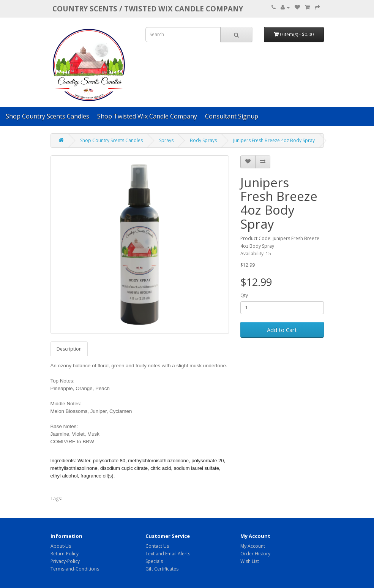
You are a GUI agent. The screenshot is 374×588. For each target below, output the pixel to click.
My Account (253, 546)
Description (69, 349)
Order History (255, 554)
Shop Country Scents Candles (47, 116)
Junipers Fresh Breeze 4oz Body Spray (274, 140)
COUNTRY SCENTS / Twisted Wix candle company (148, 9)
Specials (154, 561)
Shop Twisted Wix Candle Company (147, 116)
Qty (244, 295)
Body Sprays (203, 140)
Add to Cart (282, 330)
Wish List (250, 561)
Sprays (166, 140)
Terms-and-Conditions (75, 569)
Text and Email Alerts (168, 554)
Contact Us (157, 546)
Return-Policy (65, 554)
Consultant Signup (232, 116)
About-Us (61, 546)
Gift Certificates (162, 569)
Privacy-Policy (65, 561)
